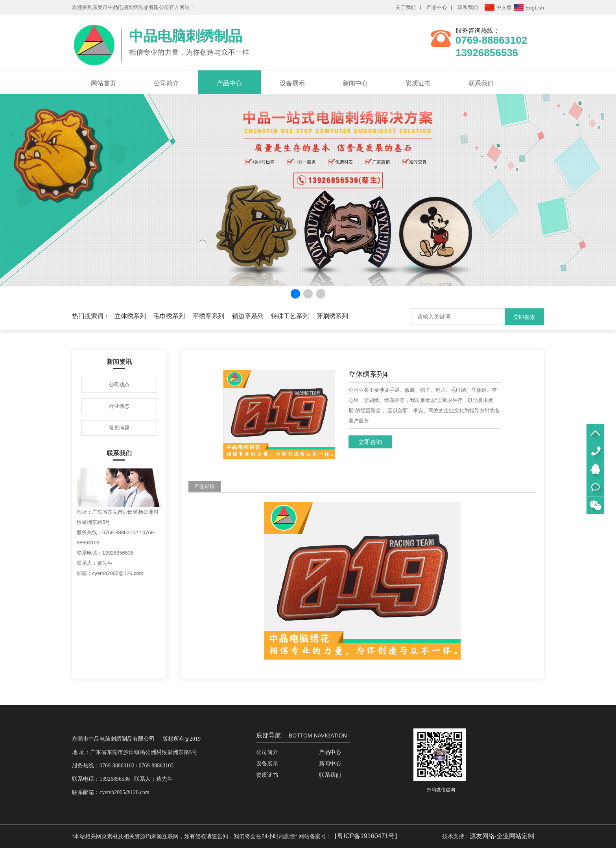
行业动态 (119, 406)
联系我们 (468, 7)
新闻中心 (355, 83)
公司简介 (166, 83)
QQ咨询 (595, 469)
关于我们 (406, 7)
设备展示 (292, 83)
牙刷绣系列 (332, 316)
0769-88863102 (595, 451)
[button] (295, 294)
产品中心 (437, 7)
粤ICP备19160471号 (366, 836)
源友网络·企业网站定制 (502, 836)
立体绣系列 (130, 316)
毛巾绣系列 (169, 316)
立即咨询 (370, 442)
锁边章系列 (248, 316)
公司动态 (119, 384)
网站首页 (103, 83)
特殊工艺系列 (290, 316)
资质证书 (418, 83)
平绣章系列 (208, 316)
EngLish (529, 7)
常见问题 (119, 428)
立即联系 (595, 487)
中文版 (498, 7)
